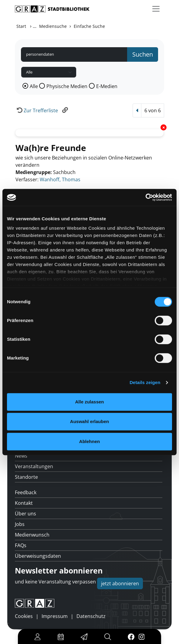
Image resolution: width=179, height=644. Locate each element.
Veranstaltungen (34, 466)
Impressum (55, 616)
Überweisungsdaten (38, 556)
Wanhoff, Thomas (60, 179)
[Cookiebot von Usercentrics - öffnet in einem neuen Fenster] (145, 197)
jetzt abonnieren (120, 583)
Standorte (26, 477)
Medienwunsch (32, 535)
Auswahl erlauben (89, 421)
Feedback (26, 492)
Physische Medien (67, 86)
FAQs (21, 545)
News (21, 456)
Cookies (24, 616)
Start (21, 26)
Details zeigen (145, 382)
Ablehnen (89, 441)
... (35, 26)
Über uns (25, 514)
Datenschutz (91, 616)
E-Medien (107, 86)
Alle (34, 86)
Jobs (20, 524)
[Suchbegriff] (74, 54)
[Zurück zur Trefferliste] (36, 110)
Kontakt (24, 503)
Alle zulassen (89, 402)
